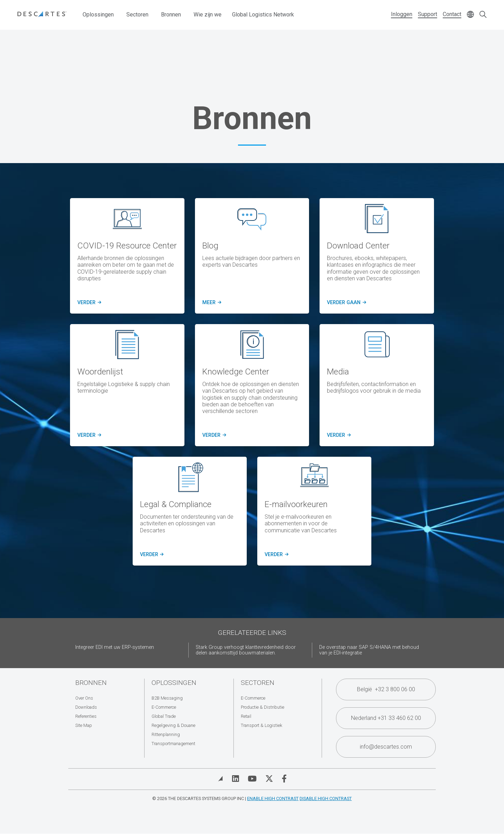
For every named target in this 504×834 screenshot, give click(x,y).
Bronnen (171, 15)
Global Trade (164, 716)
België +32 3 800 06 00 (386, 689)
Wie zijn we (208, 15)
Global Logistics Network (263, 15)
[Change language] (470, 15)
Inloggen (402, 14)
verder (88, 303)
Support (428, 14)
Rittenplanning (166, 734)
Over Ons (84, 698)
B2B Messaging (167, 698)
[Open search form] (483, 15)
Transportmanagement (173, 744)
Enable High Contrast (273, 798)
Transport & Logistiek (261, 725)
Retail (246, 716)
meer (211, 303)
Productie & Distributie (262, 707)
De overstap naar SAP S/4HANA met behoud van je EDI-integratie (369, 650)
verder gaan (346, 303)
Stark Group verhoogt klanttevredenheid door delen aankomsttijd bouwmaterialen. (246, 650)
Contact (452, 14)
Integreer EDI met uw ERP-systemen (115, 647)
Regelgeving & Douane (173, 725)
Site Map (84, 725)
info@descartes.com (386, 747)
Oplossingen (98, 15)
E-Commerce (164, 707)
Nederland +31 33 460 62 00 (386, 718)
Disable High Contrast (326, 798)
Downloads (86, 707)
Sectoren (137, 15)
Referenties (86, 716)
